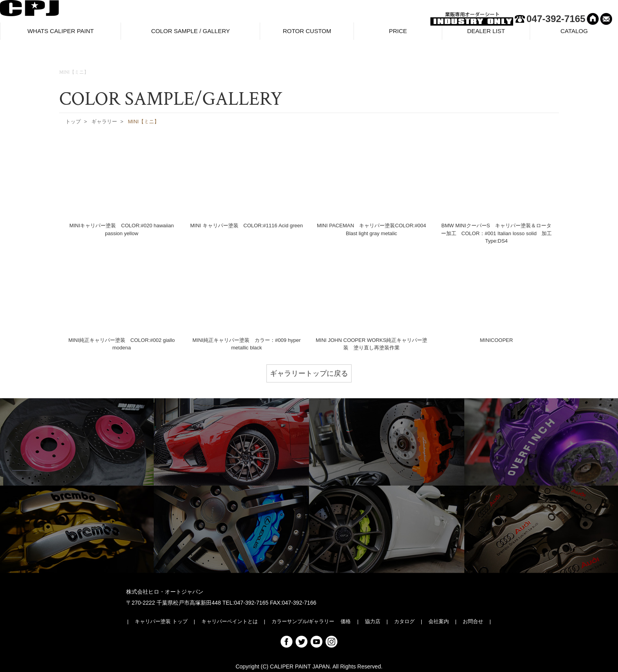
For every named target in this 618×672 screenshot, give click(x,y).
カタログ (404, 621)
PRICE (398, 34)
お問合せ (473, 621)
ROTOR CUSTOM (307, 34)
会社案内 (439, 621)
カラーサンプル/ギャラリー (303, 621)
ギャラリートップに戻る (309, 373)
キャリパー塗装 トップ (161, 621)
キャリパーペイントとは (230, 621)
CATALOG (574, 34)
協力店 (373, 621)
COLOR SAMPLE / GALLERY (190, 34)
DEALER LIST (486, 34)
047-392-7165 (556, 19)
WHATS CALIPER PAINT (60, 34)
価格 (346, 621)
